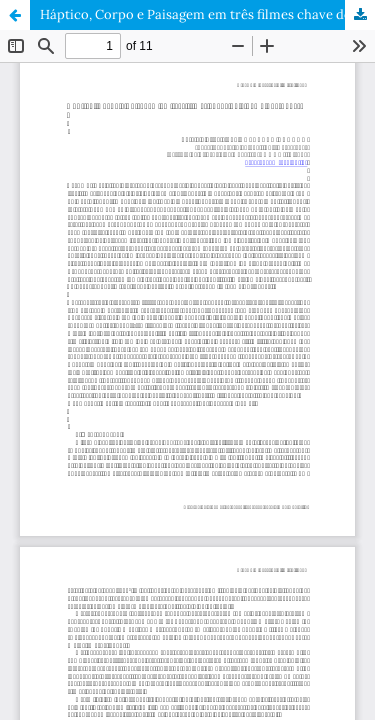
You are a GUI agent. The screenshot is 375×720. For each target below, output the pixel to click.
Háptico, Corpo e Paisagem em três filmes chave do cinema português (207, 14)
